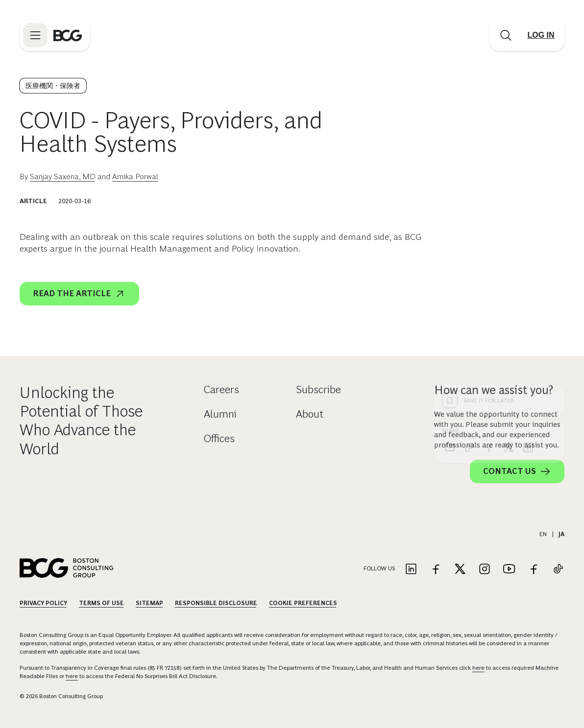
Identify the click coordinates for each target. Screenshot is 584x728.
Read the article (79, 294)
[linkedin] (528, 290)
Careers (221, 389)
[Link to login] (541, 35)
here (478, 668)
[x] (509, 290)
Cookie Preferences (303, 603)
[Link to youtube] (509, 570)
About (310, 414)
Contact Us (517, 471)
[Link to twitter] (460, 570)
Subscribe (318, 389)
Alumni (220, 414)
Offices (219, 438)
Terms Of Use (101, 603)
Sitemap (149, 603)
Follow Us (379, 568)
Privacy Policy (43, 603)
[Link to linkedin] (411, 570)
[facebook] (489, 290)
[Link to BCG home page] (68, 35)
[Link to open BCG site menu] (35, 35)
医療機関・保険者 (53, 86)
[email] (450, 290)
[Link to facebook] (436, 570)
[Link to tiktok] (558, 570)
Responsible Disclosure (216, 603)
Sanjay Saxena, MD (63, 176)
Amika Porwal (135, 176)
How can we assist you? (494, 390)
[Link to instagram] (485, 570)
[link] (469, 290)
